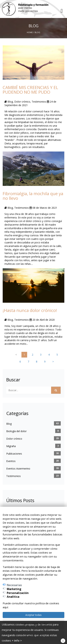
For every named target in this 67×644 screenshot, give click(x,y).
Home (30, 32)
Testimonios (13, 476)
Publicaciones (14, 454)
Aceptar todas (33, 615)
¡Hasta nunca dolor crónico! (30, 310)
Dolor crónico (14, 439)
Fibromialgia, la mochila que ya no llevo (33, 196)
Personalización (18, 593)
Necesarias (14, 585)
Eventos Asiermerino (18, 469)
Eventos (11, 461)
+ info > (17, 640)
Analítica (13, 597)
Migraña (11, 446)
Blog (9, 424)
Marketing (14, 589)
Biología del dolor (16, 431)
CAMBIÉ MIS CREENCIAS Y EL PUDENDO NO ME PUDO (30, 90)
